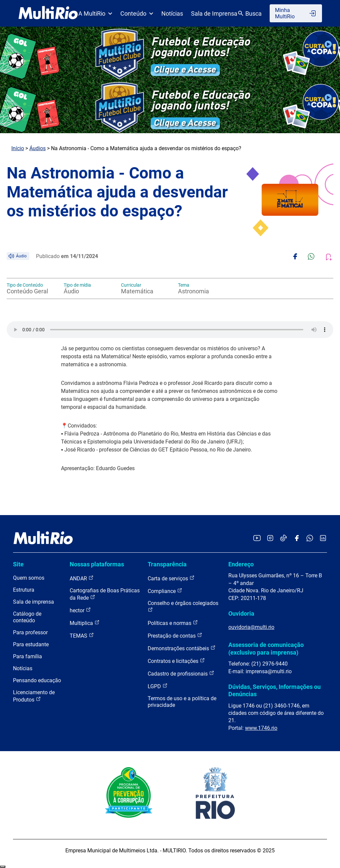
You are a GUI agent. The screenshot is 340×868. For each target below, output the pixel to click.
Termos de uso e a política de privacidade (182, 702)
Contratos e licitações (176, 661)
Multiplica (85, 623)
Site (18, 564)
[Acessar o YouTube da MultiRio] (257, 539)
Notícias (172, 13)
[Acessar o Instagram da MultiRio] (270, 539)
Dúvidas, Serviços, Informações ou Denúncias (274, 690)
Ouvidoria (241, 613)
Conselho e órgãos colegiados (183, 606)
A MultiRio (95, 13)
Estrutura (24, 590)
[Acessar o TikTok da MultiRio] (283, 539)
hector (80, 610)
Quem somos (29, 578)
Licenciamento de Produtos (34, 696)
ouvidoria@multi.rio (251, 627)
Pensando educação (37, 680)
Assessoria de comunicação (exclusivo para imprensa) (266, 648)
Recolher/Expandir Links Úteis (3, 867)
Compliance (165, 591)
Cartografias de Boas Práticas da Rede (105, 594)
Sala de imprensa (33, 602)
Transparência (167, 564)
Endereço (241, 564)
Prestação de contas (175, 635)
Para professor (30, 632)
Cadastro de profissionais (181, 673)
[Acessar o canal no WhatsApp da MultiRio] (310, 539)
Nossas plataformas (97, 564)
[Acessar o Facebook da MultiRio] (297, 539)
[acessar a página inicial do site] (48, 13)
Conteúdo (137, 13)
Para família (27, 656)
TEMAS (82, 635)
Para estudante (31, 644)
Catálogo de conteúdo (27, 617)
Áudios (37, 148)
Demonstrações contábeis (182, 648)
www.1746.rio (261, 728)
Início (18, 148)
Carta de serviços (171, 578)
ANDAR (82, 578)
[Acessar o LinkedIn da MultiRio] (323, 539)
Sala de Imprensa (214, 13)
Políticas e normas (173, 623)
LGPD (158, 686)
